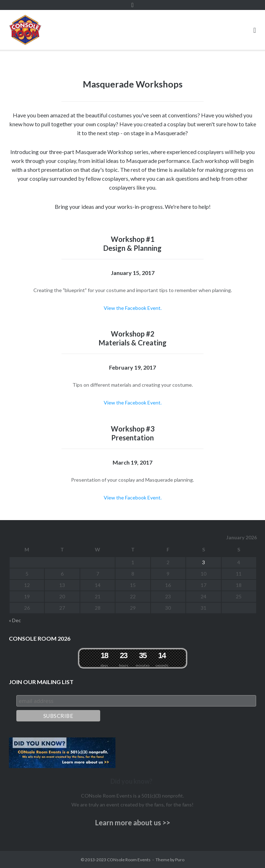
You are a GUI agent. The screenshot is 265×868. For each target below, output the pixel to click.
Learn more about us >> (133, 822)
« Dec (15, 620)
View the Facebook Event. (133, 308)
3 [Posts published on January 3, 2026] (204, 562)
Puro (180, 860)
